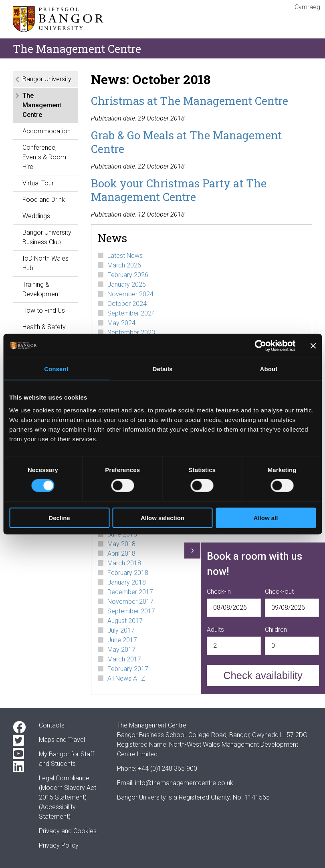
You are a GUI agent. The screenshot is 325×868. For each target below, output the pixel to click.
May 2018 (121, 544)
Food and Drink (44, 200)
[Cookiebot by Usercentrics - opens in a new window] (260, 346)
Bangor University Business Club (47, 237)
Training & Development (41, 289)
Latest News (125, 256)
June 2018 (122, 534)
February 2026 (128, 275)
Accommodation (46, 131)
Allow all (266, 517)
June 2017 (122, 640)
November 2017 (130, 602)
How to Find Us (44, 310)
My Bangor (54, 754)
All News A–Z (126, 678)
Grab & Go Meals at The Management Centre (186, 142)
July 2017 (121, 630)
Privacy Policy (59, 845)
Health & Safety (44, 327)
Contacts (52, 725)
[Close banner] (313, 346)
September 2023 (131, 333)
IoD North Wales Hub (45, 263)
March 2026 (124, 265)
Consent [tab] (56, 369)
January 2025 (127, 284)
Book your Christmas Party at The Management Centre (179, 190)
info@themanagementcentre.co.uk (184, 783)
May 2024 (121, 323)
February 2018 (128, 573)
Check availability (263, 675)
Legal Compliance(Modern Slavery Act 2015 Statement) (68, 788)
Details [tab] (163, 369)
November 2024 (130, 294)
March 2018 (124, 563)
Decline (59, 517)
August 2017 (125, 621)
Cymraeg (307, 7)
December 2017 (130, 592)
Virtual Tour (38, 183)
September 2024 (131, 313)
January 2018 (127, 582)
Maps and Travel (62, 740)
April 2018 (121, 554)
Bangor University (47, 79)
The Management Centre (42, 105)
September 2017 (131, 611)
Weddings (36, 216)
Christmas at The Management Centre (190, 100)
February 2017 (128, 669)
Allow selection (162, 517)
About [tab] (269, 369)
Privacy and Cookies (68, 831)
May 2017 (121, 650)
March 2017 (124, 659)
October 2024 (127, 304)
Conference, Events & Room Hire (44, 157)
